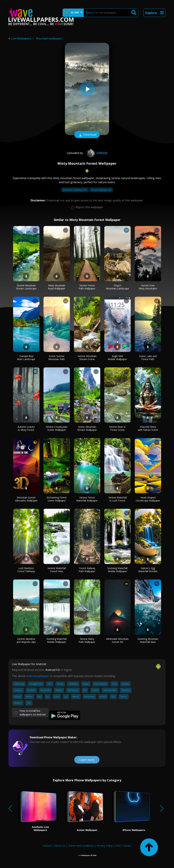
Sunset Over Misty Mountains (148, 287)
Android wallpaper (38, 676)
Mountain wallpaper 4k (75, 190)
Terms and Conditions (81, 846)
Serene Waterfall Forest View (57, 570)
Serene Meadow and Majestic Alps (26, 640)
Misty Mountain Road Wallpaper (57, 287)
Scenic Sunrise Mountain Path (57, 358)
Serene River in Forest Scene (117, 428)
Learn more (87, 760)
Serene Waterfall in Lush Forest (118, 499)
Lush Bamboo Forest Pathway (26, 570)
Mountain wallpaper (49, 38)
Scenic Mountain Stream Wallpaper (87, 428)
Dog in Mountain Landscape (117, 287)
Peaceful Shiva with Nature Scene (148, 428)
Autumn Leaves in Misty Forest (26, 428)
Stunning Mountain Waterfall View (148, 640)
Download (87, 135)
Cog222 (96, 153)
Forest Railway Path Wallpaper (87, 570)
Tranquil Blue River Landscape (26, 358)
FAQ (118, 846)
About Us (60, 846)
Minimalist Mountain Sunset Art (117, 640)
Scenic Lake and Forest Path (148, 358)
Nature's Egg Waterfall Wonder (148, 570)
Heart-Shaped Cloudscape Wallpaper (148, 499)
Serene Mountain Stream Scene (87, 358)
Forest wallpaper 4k (101, 190)
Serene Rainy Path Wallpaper (87, 640)
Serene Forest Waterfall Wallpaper (87, 499)
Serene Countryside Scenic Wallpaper (57, 428)
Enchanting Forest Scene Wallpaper (57, 499)
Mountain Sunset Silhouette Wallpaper (26, 499)
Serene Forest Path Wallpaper (87, 287)
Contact (47, 846)
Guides (127, 846)
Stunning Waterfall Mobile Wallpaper (117, 570)
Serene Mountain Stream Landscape (26, 287)
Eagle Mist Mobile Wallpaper (117, 358)
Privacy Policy (105, 846)
